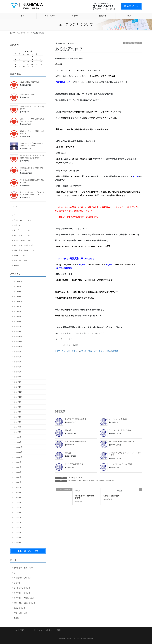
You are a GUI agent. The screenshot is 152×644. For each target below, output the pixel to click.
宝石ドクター (25, 630)
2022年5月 (18, 372)
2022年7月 (18, 362)
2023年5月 (18, 322)
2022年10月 (18, 347)
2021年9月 (18, 402)
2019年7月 (18, 512)
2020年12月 (18, 447)
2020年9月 (18, 462)
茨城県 (79, 481)
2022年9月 (18, 352)
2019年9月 (18, 502)
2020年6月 (18, 477)
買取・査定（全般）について (24, 250)
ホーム (14, 630)
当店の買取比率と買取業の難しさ (122, 442)
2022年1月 (18, 387)
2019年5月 (18, 522)
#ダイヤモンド (73, 351)
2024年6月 (18, 292)
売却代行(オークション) (23, 220)
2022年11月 (18, 342)
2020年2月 (18, 492)
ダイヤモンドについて (22, 235)
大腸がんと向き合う (111, 496)
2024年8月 (18, 287)
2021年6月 (18, 417)
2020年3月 (18, 487)
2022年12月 (18, 337)
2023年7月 (18, 317)
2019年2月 (18, 537)
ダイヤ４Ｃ (38, 630)
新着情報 (17, 225)
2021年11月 (18, 392)
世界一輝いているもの (28, 94)
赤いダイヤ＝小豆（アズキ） (23, 240)
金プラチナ (72, 481)
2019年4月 (18, 527)
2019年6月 (18, 517)
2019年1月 (18, 542)
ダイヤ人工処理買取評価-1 (75, 464)
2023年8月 (18, 312)
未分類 (16, 265)
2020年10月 (18, 457)
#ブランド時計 (87, 351)
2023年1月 (18, 332)
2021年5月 (18, 422)
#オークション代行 (102, 351)
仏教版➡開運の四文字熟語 (29, 82)
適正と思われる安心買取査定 (76, 442)
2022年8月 (18, 357)
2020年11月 (18, 452)
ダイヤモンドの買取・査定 (24, 245)
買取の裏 (68, 430)
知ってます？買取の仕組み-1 (75, 419)
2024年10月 (18, 282)
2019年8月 (18, 507)
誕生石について (19, 255)
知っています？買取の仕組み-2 (121, 430)
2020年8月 (18, 467)
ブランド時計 (100, 481)
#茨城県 (115, 351)
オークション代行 (88, 481)
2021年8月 (18, 407)
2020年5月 (18, 482)
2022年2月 (18, 382)
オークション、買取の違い (119, 419)
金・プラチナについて (133, 43)
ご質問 (58, 630)
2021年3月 (18, 432)
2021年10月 (18, 397)
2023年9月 (18, 307)
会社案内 (49, 630)
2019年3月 (18, 532)
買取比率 (68, 453)
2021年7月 (18, 412)
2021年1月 (18, 442)
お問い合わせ (131, 6)
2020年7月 (18, 472)
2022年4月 (18, 377)
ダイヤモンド (110, 481)
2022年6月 (18, 367)
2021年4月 (18, 427)
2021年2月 (18, 437)
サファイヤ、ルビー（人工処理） (122, 464)
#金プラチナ (61, 351)
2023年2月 (18, 327)
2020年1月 (18, 497)
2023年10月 (18, 302)
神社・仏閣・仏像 (20, 260)
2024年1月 (18, 297)
